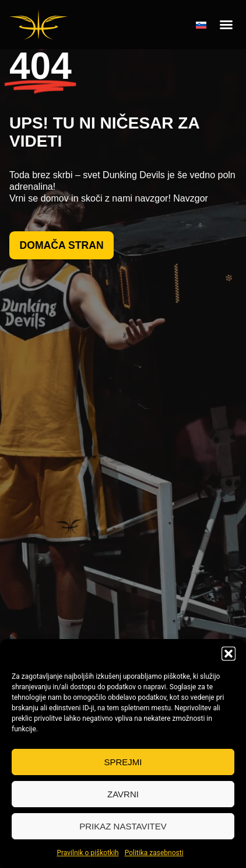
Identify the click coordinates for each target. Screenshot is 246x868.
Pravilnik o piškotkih (87, 853)
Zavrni (123, 794)
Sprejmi (123, 762)
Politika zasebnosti (154, 853)
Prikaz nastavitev (123, 826)
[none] (201, 25)
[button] (229, 654)
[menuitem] (201, 25)
